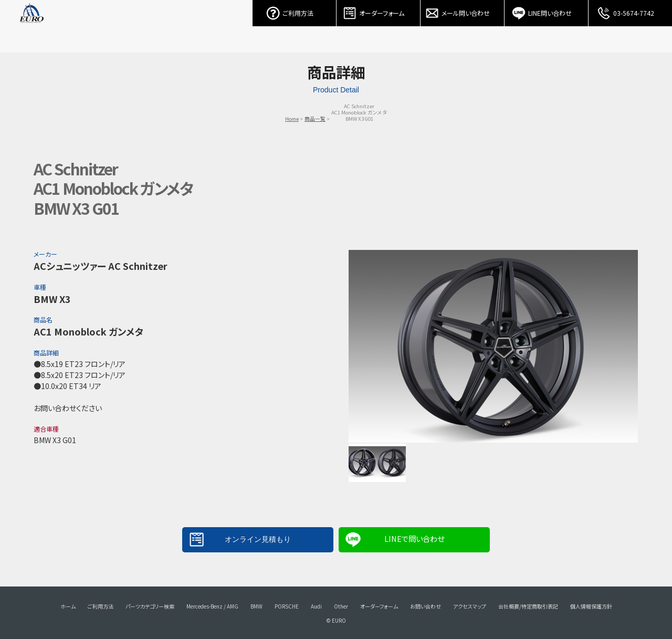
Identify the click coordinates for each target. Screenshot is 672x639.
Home (292, 119)
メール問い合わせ (463, 11)
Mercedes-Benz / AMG (212, 606)
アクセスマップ (470, 606)
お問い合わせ (426, 606)
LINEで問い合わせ (414, 538)
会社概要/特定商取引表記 (528, 606)
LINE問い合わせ (547, 11)
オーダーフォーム (379, 11)
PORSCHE (287, 606)
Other (341, 606)
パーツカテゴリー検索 (150, 606)
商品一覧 (315, 119)
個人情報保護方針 (591, 606)
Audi (316, 606)
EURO (31, 26)
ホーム (68, 606)
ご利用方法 (295, 11)
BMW (256, 606)
